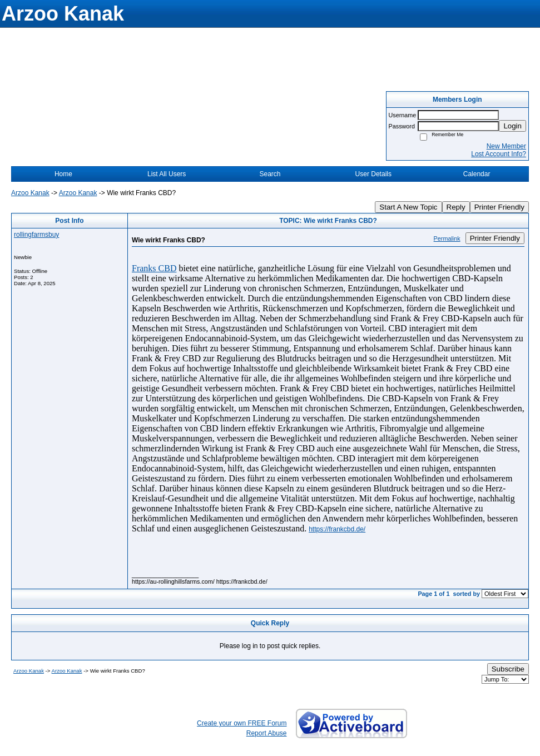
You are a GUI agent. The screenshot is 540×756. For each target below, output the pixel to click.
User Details (373, 174)
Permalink (447, 238)
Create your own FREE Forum (242, 723)
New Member (506, 146)
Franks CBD (154, 268)
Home (63, 174)
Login (512, 126)
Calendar (477, 174)
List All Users (167, 174)
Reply (456, 207)
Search (270, 174)
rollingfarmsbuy (36, 235)
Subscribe (508, 669)
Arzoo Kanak (30, 193)
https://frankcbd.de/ (337, 529)
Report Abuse (267, 733)
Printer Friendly (499, 207)
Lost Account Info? (499, 154)
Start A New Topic (408, 207)
